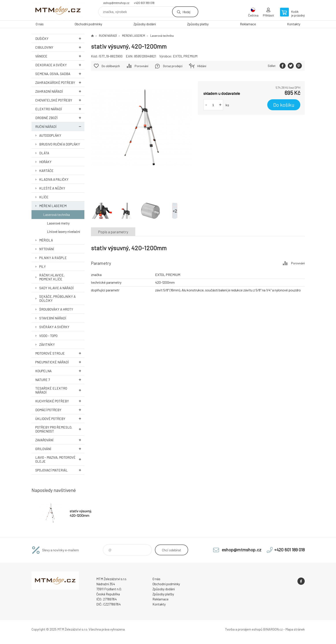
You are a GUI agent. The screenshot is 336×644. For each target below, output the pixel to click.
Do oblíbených (111, 66)
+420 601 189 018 (144, 3)
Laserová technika (57, 215)
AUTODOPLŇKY (50, 135)
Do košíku (284, 105)
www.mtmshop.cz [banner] (58, 10)
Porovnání (141, 66)
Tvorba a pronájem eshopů (244, 629)
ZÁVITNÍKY (47, 344)
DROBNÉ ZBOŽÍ (60, 118)
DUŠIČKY (60, 38)
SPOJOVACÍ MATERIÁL (60, 470)
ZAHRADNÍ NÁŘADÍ (60, 91)
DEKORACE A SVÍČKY (60, 65)
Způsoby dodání (145, 24)
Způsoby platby (198, 24)
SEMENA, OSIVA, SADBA (60, 74)
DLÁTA (44, 153)
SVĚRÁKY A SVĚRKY (54, 327)
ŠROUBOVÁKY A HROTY (56, 309)
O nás (40, 24)
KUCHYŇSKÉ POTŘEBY (60, 401)
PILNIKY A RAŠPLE (53, 258)
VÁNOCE (60, 56)
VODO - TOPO (48, 336)
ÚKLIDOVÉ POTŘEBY (60, 419)
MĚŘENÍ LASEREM (53, 206)
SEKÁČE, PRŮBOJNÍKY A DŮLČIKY (57, 298)
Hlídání (202, 66)
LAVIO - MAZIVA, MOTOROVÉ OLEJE (60, 459)
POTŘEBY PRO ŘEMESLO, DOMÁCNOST (60, 429)
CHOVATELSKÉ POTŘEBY (60, 100)
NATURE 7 (60, 380)
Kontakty (294, 24)
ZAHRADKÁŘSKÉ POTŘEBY (60, 82)
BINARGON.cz (273, 629)
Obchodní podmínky (88, 24)
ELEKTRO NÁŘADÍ (60, 109)
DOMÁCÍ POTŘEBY (60, 410)
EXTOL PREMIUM (185, 56)
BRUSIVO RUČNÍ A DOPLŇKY (60, 144)
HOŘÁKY (45, 162)
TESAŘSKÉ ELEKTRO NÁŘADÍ (60, 390)
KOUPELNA (60, 371)
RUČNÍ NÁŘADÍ (60, 126)
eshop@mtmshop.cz (116, 3)
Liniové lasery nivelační (63, 232)
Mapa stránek (295, 629)
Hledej (186, 12)
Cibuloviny (60, 47)
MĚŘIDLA (46, 240)
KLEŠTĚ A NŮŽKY (52, 188)
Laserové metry (58, 223)
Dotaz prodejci (173, 66)
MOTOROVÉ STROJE (60, 353)
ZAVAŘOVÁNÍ (60, 440)
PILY (43, 267)
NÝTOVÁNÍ (47, 249)
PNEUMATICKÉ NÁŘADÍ (60, 362)
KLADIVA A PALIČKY (54, 179)
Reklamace (248, 24)
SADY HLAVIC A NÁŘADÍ (56, 288)
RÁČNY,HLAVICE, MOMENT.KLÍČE (52, 277)
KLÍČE (44, 197)
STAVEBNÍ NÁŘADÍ (53, 318)
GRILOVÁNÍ (60, 449)
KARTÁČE (46, 171)
